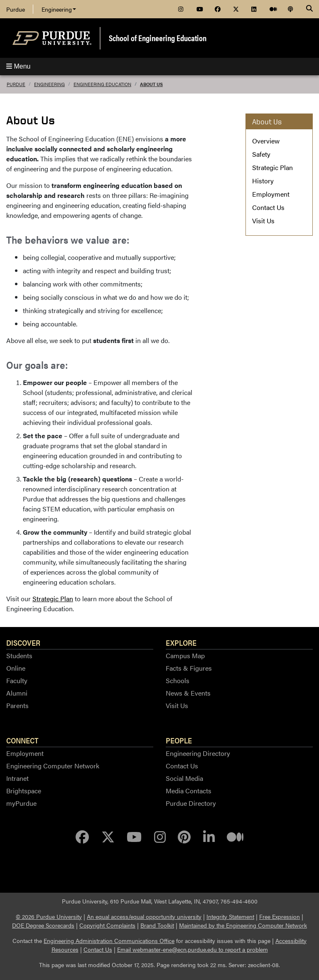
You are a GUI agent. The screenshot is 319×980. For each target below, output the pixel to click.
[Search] (309, 9)
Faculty (17, 680)
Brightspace (24, 791)
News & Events (188, 693)
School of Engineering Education (158, 38)
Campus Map (185, 655)
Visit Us (263, 221)
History (263, 181)
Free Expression (280, 916)
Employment (271, 194)
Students (19, 655)
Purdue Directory (191, 803)
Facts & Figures (189, 668)
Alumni (17, 693)
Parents (17, 705)
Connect (22, 740)
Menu (18, 66)
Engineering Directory (198, 753)
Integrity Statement (230, 916)
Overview (266, 141)
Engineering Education (102, 84)
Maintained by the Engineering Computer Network (243, 925)
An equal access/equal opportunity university (144, 916)
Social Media (184, 778)
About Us (151, 84)
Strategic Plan (53, 599)
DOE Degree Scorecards (43, 925)
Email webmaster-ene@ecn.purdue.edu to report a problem (193, 949)
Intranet (17, 778)
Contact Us (268, 207)
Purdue (16, 9)
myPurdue (21, 803)
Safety (261, 154)
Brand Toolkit (157, 925)
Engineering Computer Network (53, 766)
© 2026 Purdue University (49, 916)
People (179, 740)
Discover (23, 642)
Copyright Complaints (107, 925)
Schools (178, 680)
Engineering (59, 9)
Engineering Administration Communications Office (109, 941)
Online (16, 668)
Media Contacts (189, 791)
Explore (181, 642)
